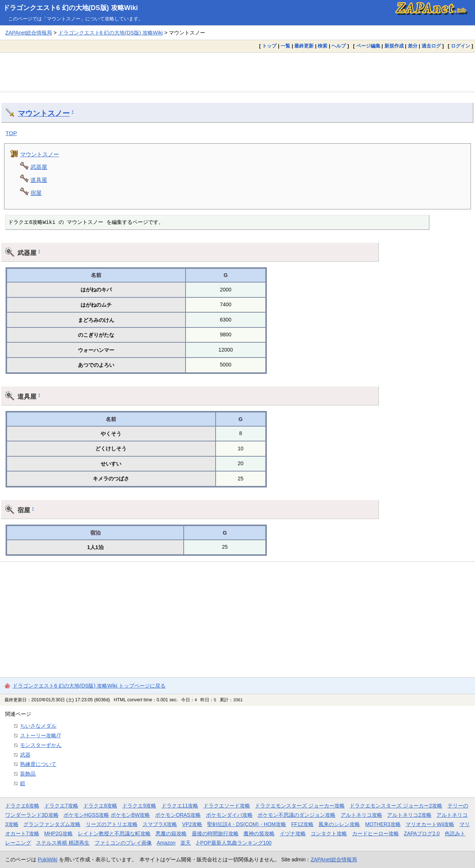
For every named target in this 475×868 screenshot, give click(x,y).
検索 (322, 46)
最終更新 (304, 46)
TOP (11, 133)
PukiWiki (48, 859)
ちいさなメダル (38, 726)
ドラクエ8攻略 (100, 806)
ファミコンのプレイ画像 (123, 843)
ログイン (461, 46)
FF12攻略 (302, 824)
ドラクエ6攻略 (22, 806)
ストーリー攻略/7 (40, 735)
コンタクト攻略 (329, 833)
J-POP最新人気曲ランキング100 (234, 843)
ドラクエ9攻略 (139, 806)
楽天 (186, 843)
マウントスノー (44, 113)
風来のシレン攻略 (339, 824)
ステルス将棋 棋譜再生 (63, 843)
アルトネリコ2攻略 (409, 815)
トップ (269, 46)
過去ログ (431, 46)
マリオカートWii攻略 (430, 824)
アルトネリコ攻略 (361, 815)
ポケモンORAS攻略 (178, 815)
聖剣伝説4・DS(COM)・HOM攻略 (247, 824)
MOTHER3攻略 (383, 824)
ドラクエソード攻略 (227, 806)
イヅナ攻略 (293, 833)
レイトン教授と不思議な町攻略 (114, 833)
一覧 (285, 46)
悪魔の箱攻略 (171, 833)
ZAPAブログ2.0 (422, 833)
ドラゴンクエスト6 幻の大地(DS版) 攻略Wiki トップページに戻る (89, 686)
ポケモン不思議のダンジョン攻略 (297, 815)
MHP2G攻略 (58, 833)
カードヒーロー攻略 (376, 833)
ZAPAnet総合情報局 (29, 33)
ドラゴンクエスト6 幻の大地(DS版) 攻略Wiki (71, 8)
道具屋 (39, 180)
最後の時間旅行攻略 (215, 833)
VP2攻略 (192, 824)
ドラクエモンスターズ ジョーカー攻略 (300, 806)
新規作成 (394, 46)
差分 (413, 46)
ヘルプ (339, 46)
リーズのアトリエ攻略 (112, 824)
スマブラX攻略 (160, 824)
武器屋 (39, 167)
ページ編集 (368, 46)
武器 (25, 755)
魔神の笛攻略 (259, 833)
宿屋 (36, 193)
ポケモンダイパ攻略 (229, 815)
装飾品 (28, 774)
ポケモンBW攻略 (130, 815)
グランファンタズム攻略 (52, 824)
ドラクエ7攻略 (61, 806)
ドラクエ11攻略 (180, 806)
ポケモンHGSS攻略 (86, 815)
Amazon (166, 843)
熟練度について (38, 764)
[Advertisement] (237, 72)
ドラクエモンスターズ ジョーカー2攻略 (396, 806)
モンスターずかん (41, 745)
